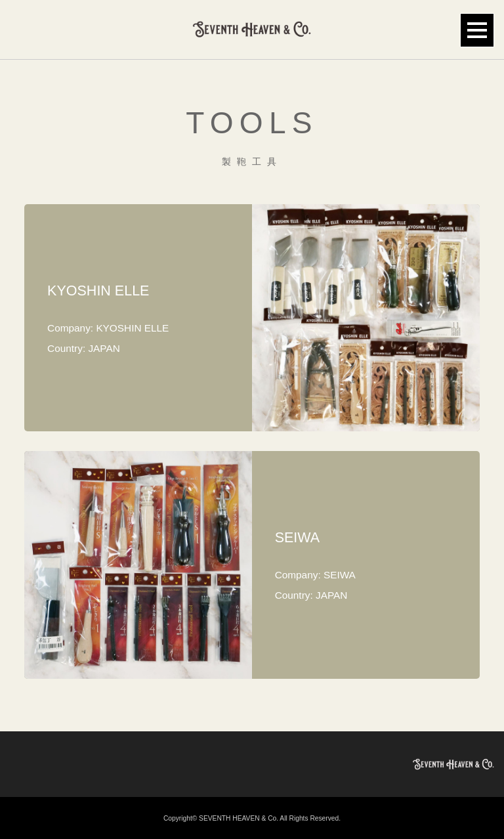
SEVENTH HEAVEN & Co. (239, 818)
